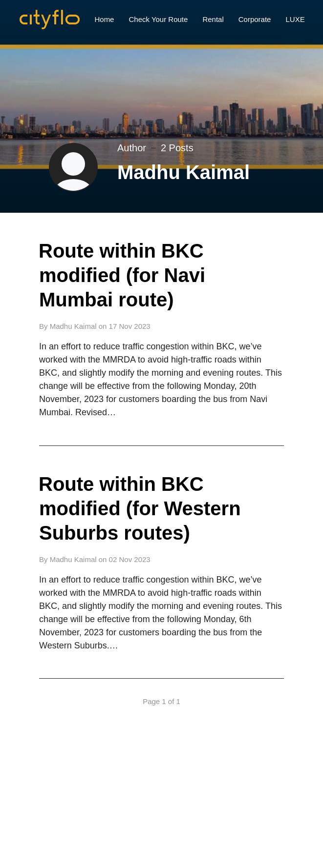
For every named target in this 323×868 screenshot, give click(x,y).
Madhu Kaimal (73, 326)
